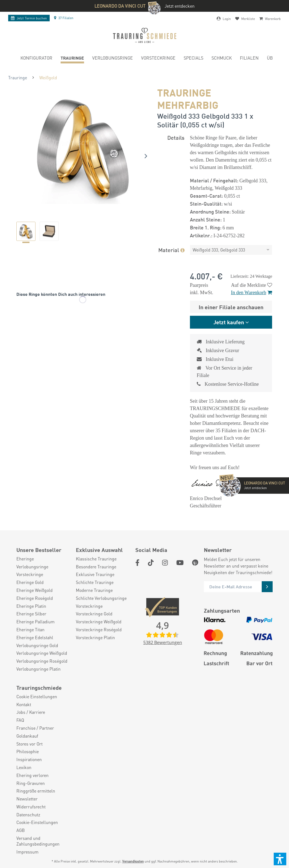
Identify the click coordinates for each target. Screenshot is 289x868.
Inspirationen (29, 759)
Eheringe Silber (31, 614)
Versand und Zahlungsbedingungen (38, 841)
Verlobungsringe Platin (38, 669)
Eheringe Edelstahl (35, 638)
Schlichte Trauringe (95, 582)
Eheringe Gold (30, 582)
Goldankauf (27, 736)
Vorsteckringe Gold (94, 614)
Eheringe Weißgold (35, 590)
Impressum (27, 852)
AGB (21, 830)
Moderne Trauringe (94, 590)
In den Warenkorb (251, 293)
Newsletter (27, 799)
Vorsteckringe (30, 574)
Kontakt (24, 705)
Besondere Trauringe (96, 567)
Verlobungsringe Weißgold (42, 653)
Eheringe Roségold (35, 598)
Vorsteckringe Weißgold (99, 622)
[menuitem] (36, 59)
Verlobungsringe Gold (37, 645)
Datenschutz (28, 815)
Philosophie (28, 752)
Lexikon (24, 767)
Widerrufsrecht (31, 807)
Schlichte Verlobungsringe (101, 598)
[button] (280, 859)
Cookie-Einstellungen (37, 822)
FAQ (20, 720)
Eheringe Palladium (35, 622)
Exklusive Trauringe (95, 574)
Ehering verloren (32, 775)
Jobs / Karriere (31, 712)
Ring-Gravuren (31, 783)
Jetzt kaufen (229, 322)
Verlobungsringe (32, 567)
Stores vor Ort (29, 744)
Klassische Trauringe (96, 559)
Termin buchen (29, 18)
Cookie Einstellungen (37, 697)
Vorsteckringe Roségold (99, 630)
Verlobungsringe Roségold (42, 661)
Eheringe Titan (30, 630)
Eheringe (25, 559)
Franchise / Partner (35, 728)
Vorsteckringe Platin (95, 638)
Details (176, 137)
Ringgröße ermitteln (36, 791)
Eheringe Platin (31, 606)
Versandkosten (133, 861)
